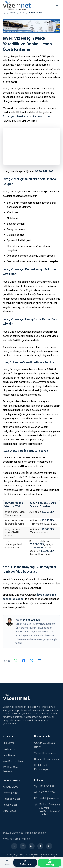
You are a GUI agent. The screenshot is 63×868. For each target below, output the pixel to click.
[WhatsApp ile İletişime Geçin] (50, 863)
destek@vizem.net (47, 798)
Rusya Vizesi (10, 805)
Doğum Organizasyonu (47, 759)
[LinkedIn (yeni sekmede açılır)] (32, 846)
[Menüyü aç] (7, 863)
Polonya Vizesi (11, 793)
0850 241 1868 (44, 171)
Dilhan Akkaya (31, 620)
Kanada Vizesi (11, 787)
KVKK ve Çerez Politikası (16, 839)
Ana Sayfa (8, 743)
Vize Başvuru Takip (13, 761)
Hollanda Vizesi (11, 799)
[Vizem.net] (16, 697)
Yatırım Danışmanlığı (45, 753)
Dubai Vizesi (10, 811)
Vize (22, 13)
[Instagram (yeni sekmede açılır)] (14, 846)
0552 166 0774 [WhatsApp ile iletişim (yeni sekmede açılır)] (45, 792)
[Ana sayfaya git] (4, 13)
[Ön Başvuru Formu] (25, 863)
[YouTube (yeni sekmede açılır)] (23, 846)
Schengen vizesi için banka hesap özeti (27, 116)
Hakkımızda (9, 749)
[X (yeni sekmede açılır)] (49, 846)
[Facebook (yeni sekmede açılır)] (40, 846)
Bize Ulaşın (9, 755)
